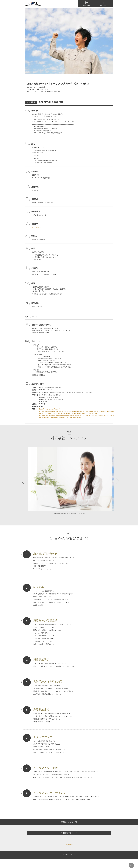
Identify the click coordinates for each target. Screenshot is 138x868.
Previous (23, 481)
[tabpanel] (69, 41)
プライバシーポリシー (69, 855)
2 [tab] (74, 517)
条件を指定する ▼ (67, 833)
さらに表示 (69, 845)
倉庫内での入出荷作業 (51, 102)
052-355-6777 (37, 227)
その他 (33, 317)
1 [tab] (69, 75)
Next (115, 481)
